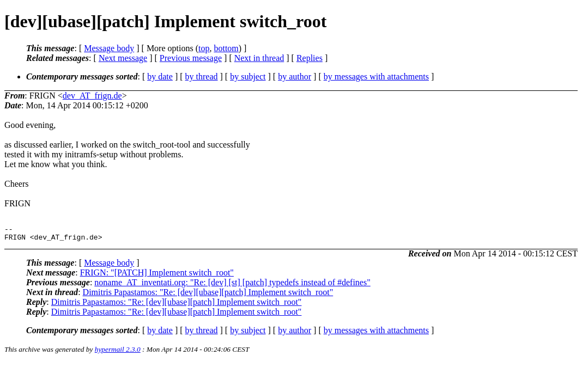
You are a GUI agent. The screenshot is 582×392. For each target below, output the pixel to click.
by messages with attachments (376, 76)
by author (295, 76)
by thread (202, 76)
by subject (248, 76)
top (204, 48)
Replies (310, 58)
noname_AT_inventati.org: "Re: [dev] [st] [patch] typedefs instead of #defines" (232, 286)
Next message (123, 58)
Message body (109, 48)
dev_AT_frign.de (92, 96)
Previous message (191, 58)
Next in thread (259, 58)
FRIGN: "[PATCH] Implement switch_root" (157, 276)
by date (160, 76)
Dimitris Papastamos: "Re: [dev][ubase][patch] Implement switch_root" (208, 295)
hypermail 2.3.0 (118, 353)
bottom (226, 48)
